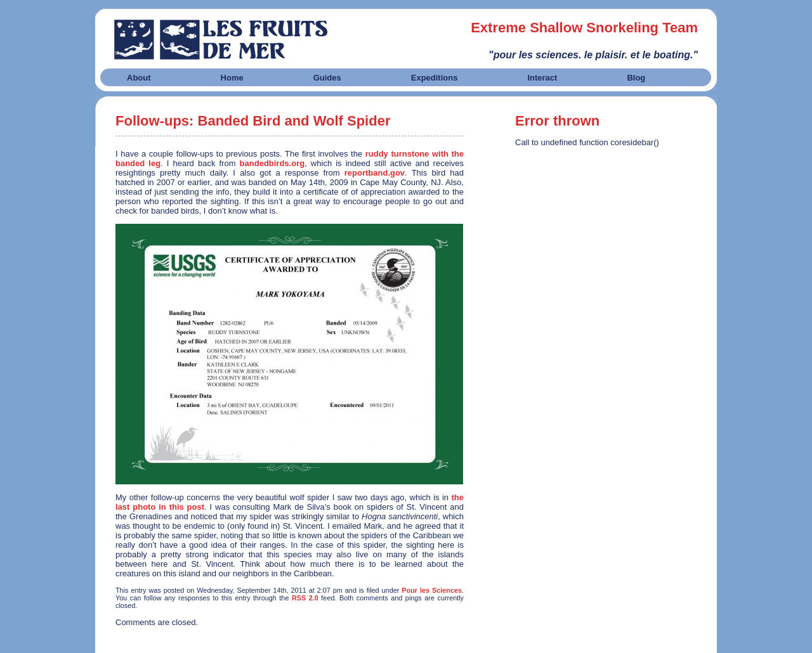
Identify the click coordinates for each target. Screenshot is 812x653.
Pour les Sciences (432, 590)
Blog (636, 78)
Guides (327, 78)
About (139, 78)
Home (232, 78)
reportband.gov (375, 173)
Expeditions (435, 78)
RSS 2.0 (305, 598)
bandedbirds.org (272, 163)
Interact (542, 78)
